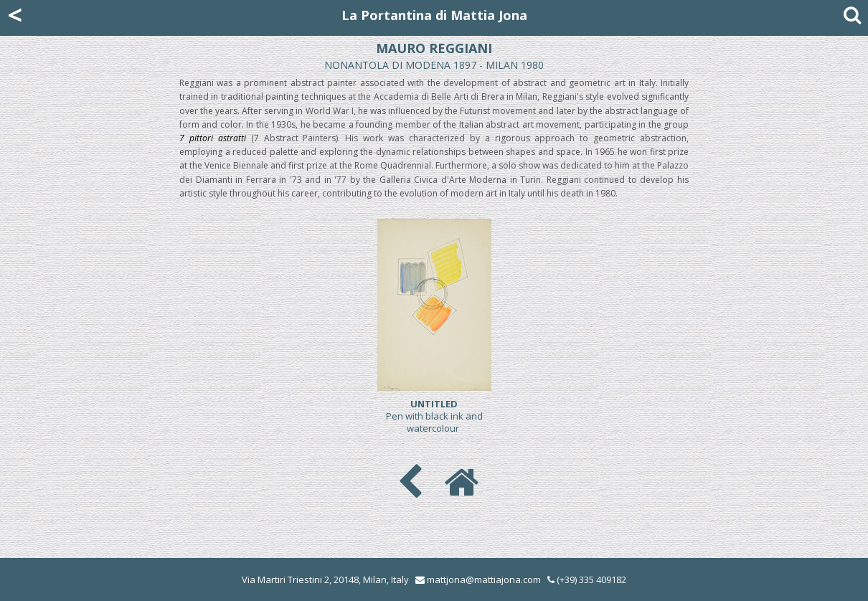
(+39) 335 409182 (587, 579)
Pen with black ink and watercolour (434, 416)
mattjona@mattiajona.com (484, 579)
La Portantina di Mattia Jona (434, 15)
